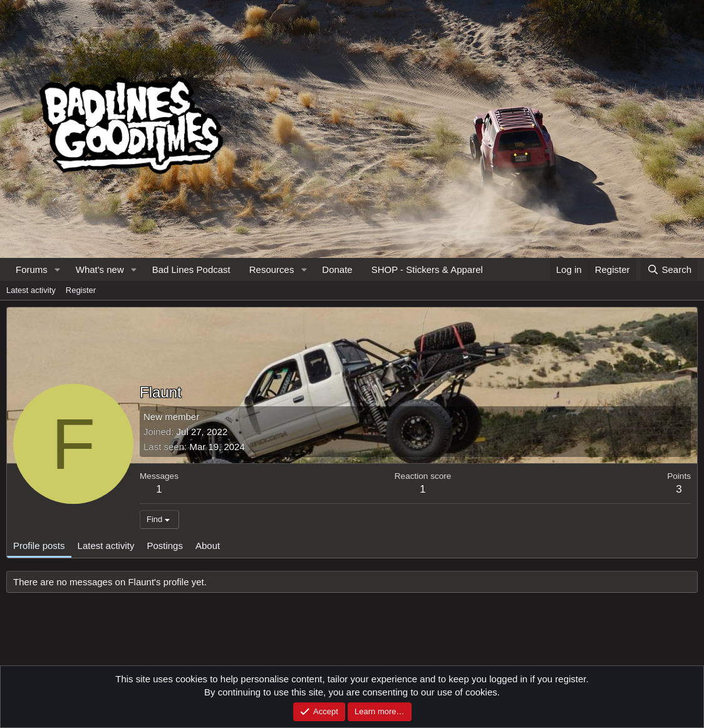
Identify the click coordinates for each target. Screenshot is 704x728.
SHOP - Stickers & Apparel (427, 269)
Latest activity (31, 290)
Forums (32, 269)
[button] (58, 269)
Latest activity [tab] (106, 546)
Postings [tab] (165, 546)
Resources (272, 269)
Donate (337, 269)
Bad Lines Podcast (191, 269)
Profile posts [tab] (39, 546)
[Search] (669, 269)
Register (81, 290)
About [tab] (208, 546)
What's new (100, 269)
